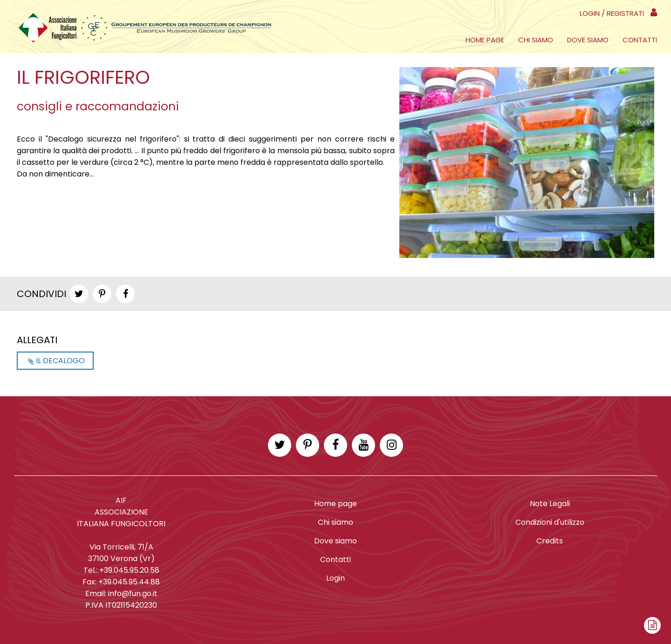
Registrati (625, 13)
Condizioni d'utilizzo (550, 522)
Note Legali (550, 504)
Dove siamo (588, 40)
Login (590, 13)
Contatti (640, 40)
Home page (485, 40)
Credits (550, 541)
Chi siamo (536, 40)
